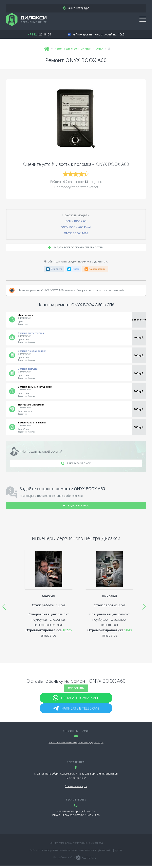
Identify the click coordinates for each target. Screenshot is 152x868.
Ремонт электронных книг (73, 49)
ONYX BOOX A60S (76, 233)
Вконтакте (56, 269)
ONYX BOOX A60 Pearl (76, 227)
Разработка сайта (64, 857)
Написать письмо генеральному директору (76, 742)
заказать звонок (76, 463)
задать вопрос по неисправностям (76, 247)
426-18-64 (39, 34)
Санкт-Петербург (78, 8)
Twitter (76, 269)
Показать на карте (76, 786)
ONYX (99, 49)
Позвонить (76, 688)
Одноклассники (98, 269)
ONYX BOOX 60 (76, 221)
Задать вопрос (76, 505)
